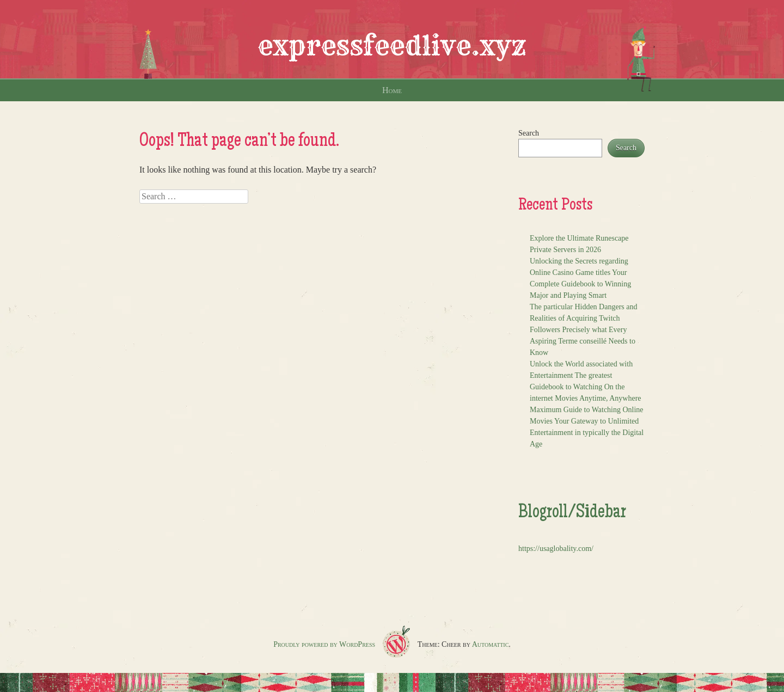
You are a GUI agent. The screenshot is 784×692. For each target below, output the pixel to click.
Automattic (491, 644)
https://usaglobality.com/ (556, 549)
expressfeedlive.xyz (392, 46)
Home (392, 90)
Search (529, 133)
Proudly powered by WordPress (324, 644)
